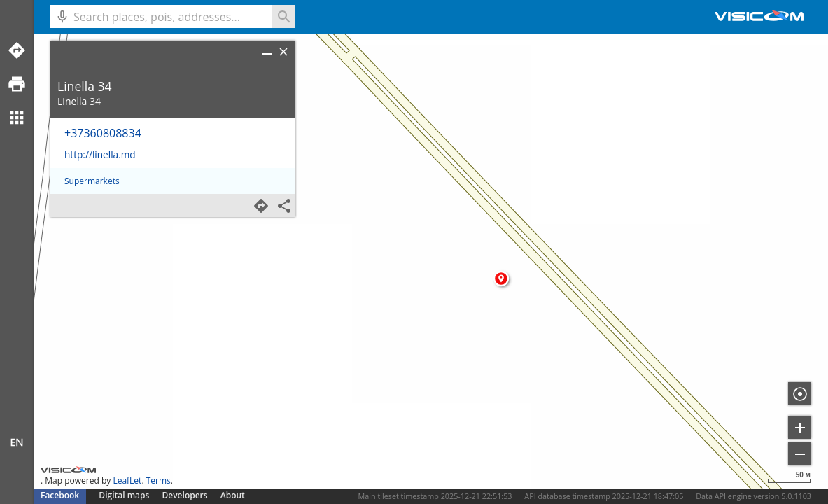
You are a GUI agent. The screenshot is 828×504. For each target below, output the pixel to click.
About (233, 495)
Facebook (60, 495)
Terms (159, 481)
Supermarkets (92, 181)
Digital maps (125, 495)
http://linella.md (100, 154)
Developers (185, 495)
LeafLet (127, 481)
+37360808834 (103, 133)
